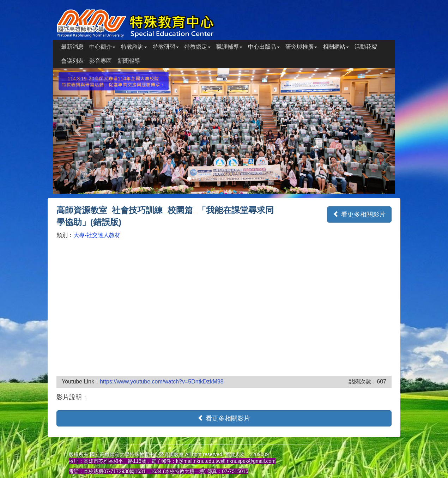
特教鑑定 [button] (198, 47)
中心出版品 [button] (264, 47)
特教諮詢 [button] (134, 47)
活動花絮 (366, 47)
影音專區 (101, 61)
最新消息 (72, 47)
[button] (79, 131)
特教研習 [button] (166, 47)
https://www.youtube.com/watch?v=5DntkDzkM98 (162, 382)
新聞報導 (129, 61)
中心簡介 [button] (102, 47)
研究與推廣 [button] (301, 47)
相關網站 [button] (336, 47)
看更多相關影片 (359, 214)
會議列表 (72, 61)
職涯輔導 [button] (229, 47)
